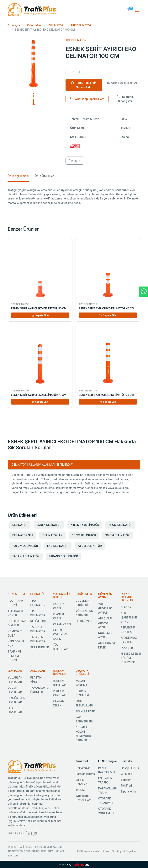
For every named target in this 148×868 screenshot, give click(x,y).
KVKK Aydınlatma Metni (90, 851)
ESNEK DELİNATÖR (49, 525)
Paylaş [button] (73, 160)
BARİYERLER (84, 594)
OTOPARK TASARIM (106, 801)
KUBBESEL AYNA (105, 635)
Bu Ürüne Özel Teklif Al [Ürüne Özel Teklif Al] (122, 85)
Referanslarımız (86, 774)
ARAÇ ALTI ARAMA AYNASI (105, 623)
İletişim (80, 790)
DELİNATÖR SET (23, 535)
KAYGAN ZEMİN (59, 703)
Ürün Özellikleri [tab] (45, 176)
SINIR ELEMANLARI (84, 703)
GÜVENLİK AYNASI (105, 596)
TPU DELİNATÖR (38, 603)
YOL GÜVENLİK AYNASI (105, 608)
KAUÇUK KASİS (59, 606)
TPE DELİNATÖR (81, 25)
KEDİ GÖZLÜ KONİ (16, 643)
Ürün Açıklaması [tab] (18, 176)
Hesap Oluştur (130, 768)
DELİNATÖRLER (52, 535)
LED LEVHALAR (15, 710)
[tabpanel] (74, 197)
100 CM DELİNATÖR (25, 546)
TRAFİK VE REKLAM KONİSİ (15, 656)
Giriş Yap (127, 774)
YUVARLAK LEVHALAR (15, 680)
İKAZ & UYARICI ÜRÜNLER (127, 597)
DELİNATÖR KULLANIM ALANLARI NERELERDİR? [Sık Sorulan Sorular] (43, 465)
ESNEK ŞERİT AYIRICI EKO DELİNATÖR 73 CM (39, 395)
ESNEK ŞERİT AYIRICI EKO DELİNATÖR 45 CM (106, 308)
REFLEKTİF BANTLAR (128, 630)
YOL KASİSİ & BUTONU (62, 596)
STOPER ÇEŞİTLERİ (82, 693)
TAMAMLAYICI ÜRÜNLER (40, 690)
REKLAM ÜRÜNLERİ (60, 672)
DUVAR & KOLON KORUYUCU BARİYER (83, 734)
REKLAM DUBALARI (60, 683)
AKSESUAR (38, 671)
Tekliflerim (128, 785)
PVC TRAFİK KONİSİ (16, 603)
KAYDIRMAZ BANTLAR (129, 640)
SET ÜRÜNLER (40, 647)
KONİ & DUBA (16, 594)
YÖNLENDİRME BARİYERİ (85, 613)
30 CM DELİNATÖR (117, 535)
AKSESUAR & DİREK (107, 645)
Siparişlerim (128, 791)
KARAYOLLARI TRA (107, 790)
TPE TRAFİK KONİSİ (15, 613)
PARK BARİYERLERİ (84, 719)
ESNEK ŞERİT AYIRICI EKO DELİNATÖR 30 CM (39, 308)
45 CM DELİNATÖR (84, 535)
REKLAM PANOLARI (60, 693)
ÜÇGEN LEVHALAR (15, 690)
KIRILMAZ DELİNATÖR (85, 525)
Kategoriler (34, 25)
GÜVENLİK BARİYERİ (82, 603)
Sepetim (126, 780)
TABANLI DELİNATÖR (26, 556)
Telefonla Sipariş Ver (125, 99)
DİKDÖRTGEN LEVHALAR (17, 700)
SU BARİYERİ (84, 621)
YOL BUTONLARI (61, 647)
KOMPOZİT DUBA (15, 633)
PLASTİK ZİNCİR (36, 680)
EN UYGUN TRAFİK (105, 780)
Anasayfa (14, 25)
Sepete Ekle (40, 315)
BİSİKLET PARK (85, 711)
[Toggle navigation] (137, 10)
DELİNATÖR (56, 25)
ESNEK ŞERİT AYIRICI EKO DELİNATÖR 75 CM (106, 395)
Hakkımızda (83, 768)
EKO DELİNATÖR (58, 546)
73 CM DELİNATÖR (90, 546)
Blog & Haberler (81, 782)
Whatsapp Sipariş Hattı (87, 99)
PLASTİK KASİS (59, 616)
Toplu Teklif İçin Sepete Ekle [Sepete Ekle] (84, 85)
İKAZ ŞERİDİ (129, 648)
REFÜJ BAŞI (38, 621)
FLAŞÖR (126, 607)
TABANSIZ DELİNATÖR (63, 556)
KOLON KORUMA (82, 683)
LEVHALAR (15, 671)
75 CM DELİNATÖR (120, 525)
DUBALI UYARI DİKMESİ (17, 623)
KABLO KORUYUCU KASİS (61, 634)
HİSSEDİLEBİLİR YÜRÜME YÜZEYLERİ (131, 658)
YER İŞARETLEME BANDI (129, 617)
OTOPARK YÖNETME (106, 811)
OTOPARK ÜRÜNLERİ (82, 672)
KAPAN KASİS (62, 624)
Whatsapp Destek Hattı (83, 798)
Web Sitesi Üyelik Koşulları (121, 851)
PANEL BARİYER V (107, 770)
